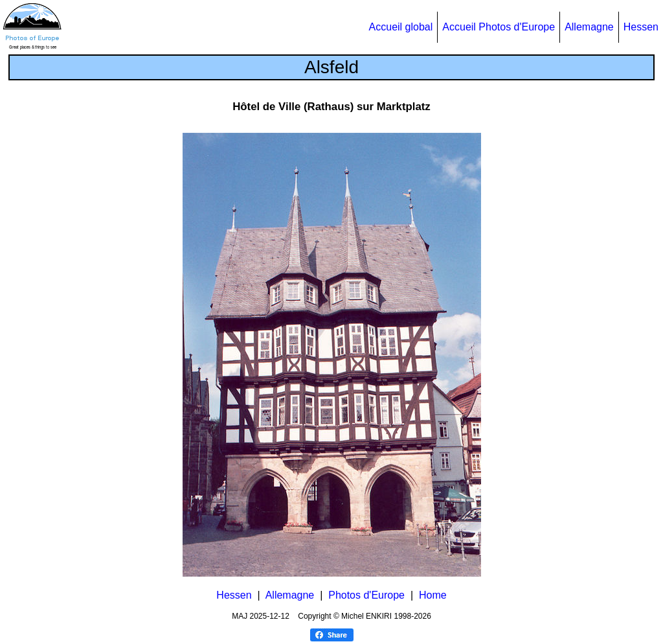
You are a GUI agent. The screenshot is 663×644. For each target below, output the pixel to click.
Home (433, 595)
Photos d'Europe (366, 595)
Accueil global (401, 27)
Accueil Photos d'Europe (499, 27)
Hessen (641, 27)
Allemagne (589, 27)
